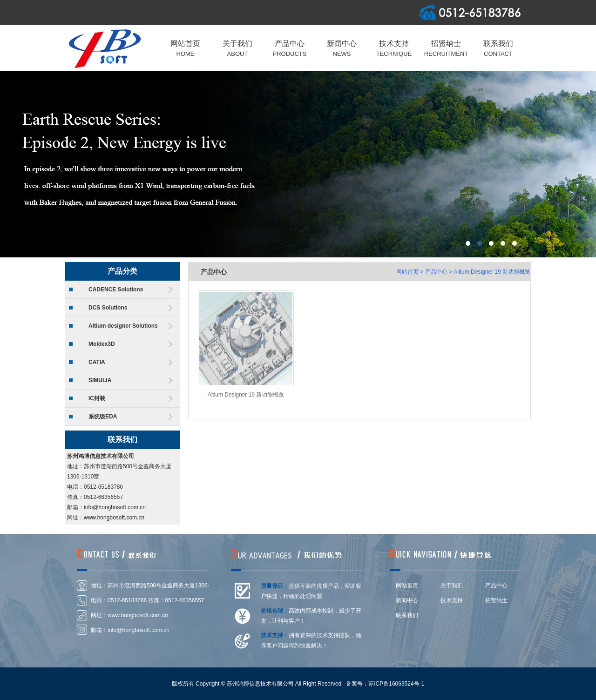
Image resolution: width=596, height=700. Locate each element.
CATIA (97, 362)
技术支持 (452, 600)
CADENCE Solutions (116, 289)
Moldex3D (102, 344)
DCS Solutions (108, 308)
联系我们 (407, 615)
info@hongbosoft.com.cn (139, 630)
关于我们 (452, 586)
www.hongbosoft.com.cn (114, 518)
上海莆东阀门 (298, 164)
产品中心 (436, 272)
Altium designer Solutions (123, 326)
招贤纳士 (496, 600)
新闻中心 (407, 600)
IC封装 (97, 398)
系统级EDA (103, 417)
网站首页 (407, 272)
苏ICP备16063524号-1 (396, 684)
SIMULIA (100, 380)
